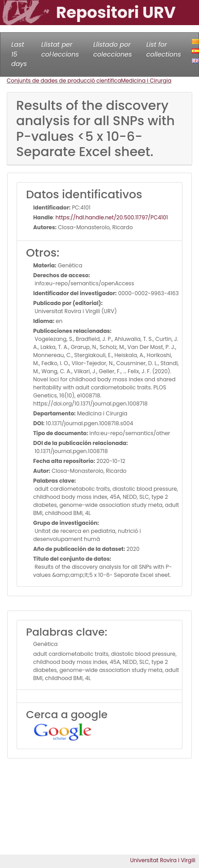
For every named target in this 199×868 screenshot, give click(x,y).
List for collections (163, 49)
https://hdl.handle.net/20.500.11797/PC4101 (112, 217)
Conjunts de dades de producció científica (64, 81)
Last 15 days (19, 54)
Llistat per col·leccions (60, 49)
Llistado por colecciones (112, 49)
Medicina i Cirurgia (146, 81)
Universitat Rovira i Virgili (163, 860)
